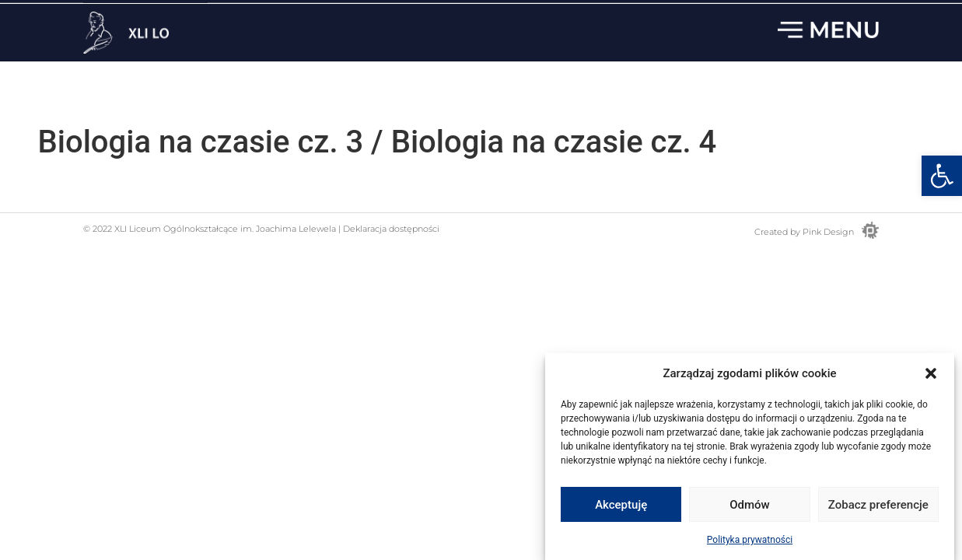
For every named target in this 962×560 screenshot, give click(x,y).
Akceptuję (621, 506)
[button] (942, 176)
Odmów (750, 506)
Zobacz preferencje (878, 506)
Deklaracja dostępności (390, 229)
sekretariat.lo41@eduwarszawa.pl (673, 15)
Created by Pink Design (804, 232)
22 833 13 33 (847, 15)
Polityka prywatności (750, 541)
